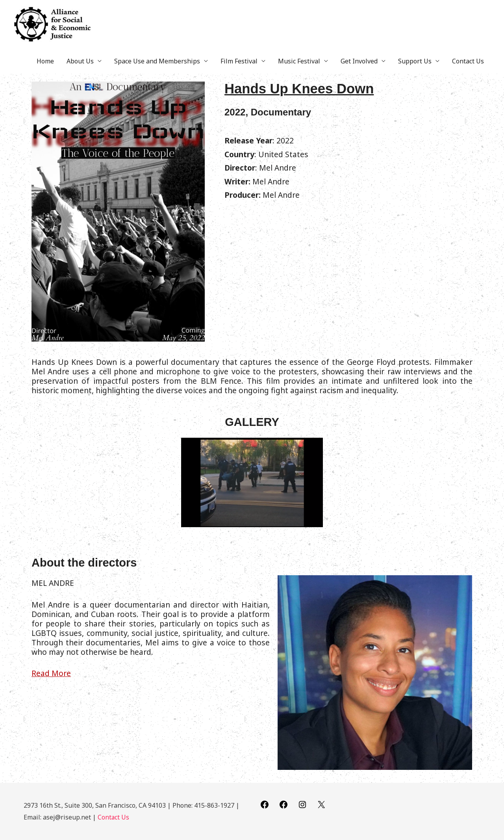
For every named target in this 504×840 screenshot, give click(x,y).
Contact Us (468, 70)
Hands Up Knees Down (311, 97)
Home (45, 70)
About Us (80, 70)
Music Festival (299, 70)
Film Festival (239, 70)
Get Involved (359, 70)
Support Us (415, 70)
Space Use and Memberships (157, 70)
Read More (51, 682)
